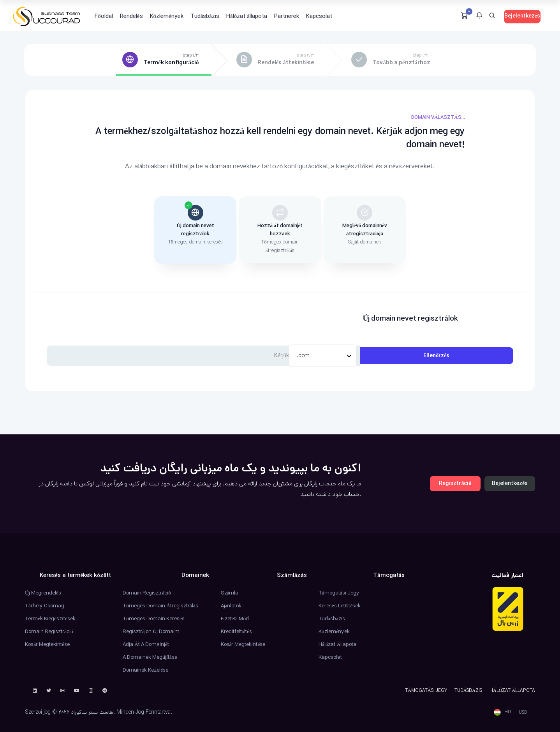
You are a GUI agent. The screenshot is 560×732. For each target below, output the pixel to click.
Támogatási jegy (339, 593)
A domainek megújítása (150, 657)
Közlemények (167, 16)
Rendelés (131, 16)
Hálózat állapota (247, 16)
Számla (230, 593)
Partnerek (287, 16)
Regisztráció (455, 483)
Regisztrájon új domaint (151, 631)
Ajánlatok (231, 606)
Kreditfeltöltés (237, 631)
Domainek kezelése (145, 670)
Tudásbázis (205, 16)
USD (523, 712)
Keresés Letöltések (340, 606)
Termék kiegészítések (50, 619)
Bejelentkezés (522, 16)
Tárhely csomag (45, 606)
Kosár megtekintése (47, 644)
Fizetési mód (235, 619)
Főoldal (104, 16)
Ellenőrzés (436, 356)
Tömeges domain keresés (154, 619)
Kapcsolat (319, 16)
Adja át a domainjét (146, 644)
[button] (479, 16)
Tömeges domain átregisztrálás (160, 606)
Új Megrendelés (43, 593)
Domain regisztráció (49, 631)
